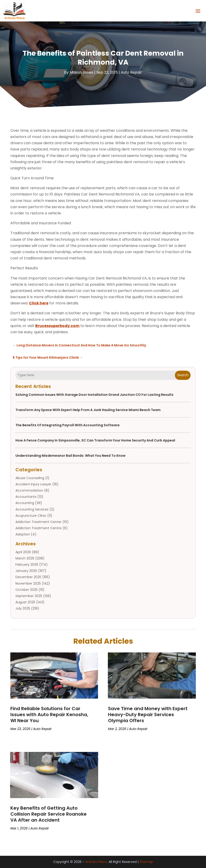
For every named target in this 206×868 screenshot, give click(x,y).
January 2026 (26, 571)
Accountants (26, 497)
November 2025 (28, 583)
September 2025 (29, 596)
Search (183, 375)
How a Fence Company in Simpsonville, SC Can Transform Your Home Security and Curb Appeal (95, 440)
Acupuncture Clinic (31, 516)
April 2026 (23, 552)
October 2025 (26, 590)
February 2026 (27, 565)
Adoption (23, 534)
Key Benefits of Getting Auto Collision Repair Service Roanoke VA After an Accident (49, 814)
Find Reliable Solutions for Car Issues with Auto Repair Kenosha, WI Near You (49, 715)
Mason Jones (81, 72)
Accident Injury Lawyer (33, 484)
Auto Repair (131, 72)
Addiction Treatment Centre (38, 528)
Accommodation (29, 490)
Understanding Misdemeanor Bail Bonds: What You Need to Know (71, 456)
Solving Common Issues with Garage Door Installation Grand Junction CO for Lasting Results (94, 395)
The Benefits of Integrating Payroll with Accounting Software (68, 425)
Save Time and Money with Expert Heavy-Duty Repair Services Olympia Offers (148, 715)
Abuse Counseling (30, 478)
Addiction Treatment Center (38, 522)
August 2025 (25, 602)
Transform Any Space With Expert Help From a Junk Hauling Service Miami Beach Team (88, 410)
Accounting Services (32, 509)
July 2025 (23, 608)
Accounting (25, 503)
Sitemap (146, 862)
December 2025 (28, 577)
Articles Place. (97, 862)
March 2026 (25, 558)
